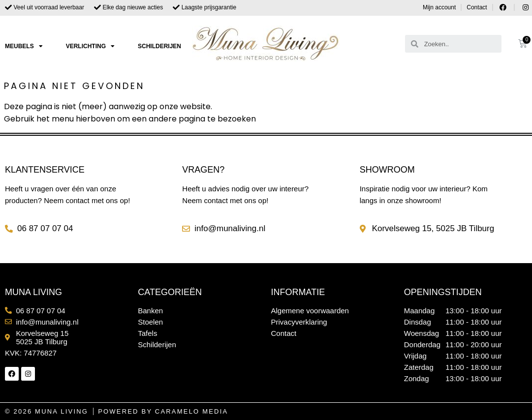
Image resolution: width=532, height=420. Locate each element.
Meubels (24, 46)
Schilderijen (159, 46)
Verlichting (90, 46)
